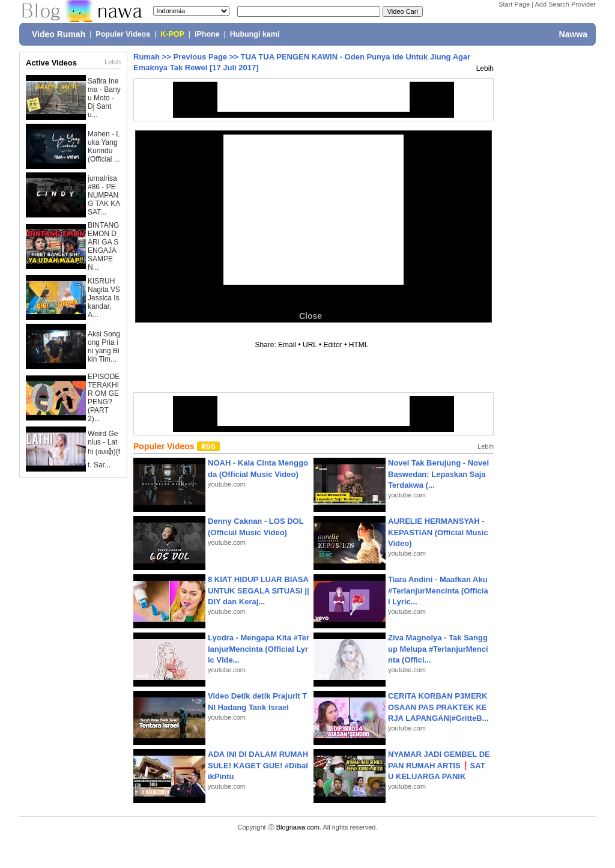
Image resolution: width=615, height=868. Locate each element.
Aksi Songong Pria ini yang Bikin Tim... (104, 347)
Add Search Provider (566, 4)
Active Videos (51, 63)
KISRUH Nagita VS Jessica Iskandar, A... (104, 298)
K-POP (172, 34)
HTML (359, 345)
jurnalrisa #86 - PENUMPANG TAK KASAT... (104, 195)
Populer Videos (123, 34)
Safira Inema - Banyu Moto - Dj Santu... (104, 98)
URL (310, 345)
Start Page (514, 4)
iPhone (207, 34)
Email (287, 345)
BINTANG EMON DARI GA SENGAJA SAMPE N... (103, 246)
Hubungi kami (255, 34)
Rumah (147, 57)
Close (311, 316)
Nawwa (573, 34)
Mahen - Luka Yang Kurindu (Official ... (104, 147)
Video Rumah (59, 34)
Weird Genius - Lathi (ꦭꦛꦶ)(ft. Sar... (104, 449)
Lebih (113, 62)
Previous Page (200, 57)
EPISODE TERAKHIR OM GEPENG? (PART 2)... (104, 398)
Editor (332, 345)
